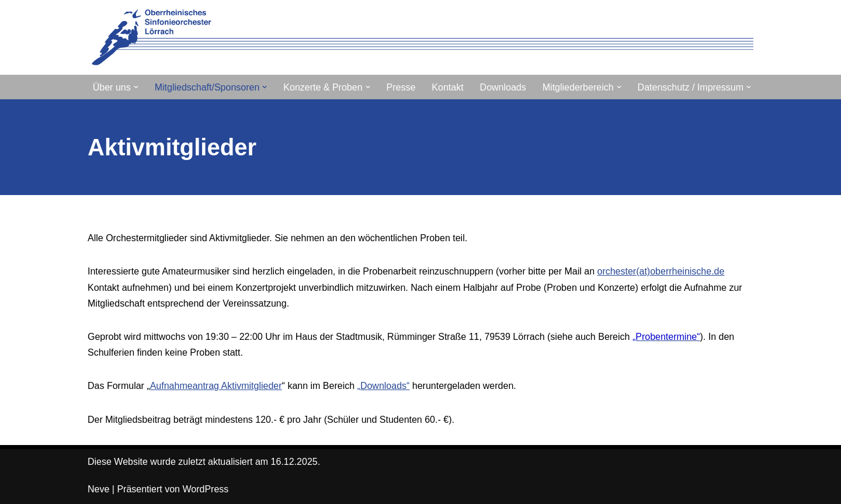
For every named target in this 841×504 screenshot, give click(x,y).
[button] (136, 87)
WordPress (205, 489)
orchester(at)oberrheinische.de (661, 271)
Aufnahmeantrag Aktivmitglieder (216, 386)
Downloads (503, 87)
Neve (98, 489)
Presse (401, 87)
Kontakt (447, 87)
